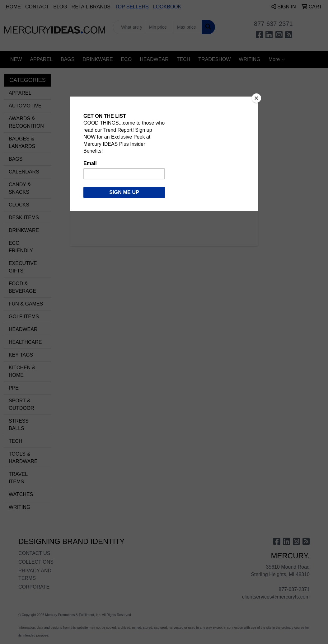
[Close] (256, 98)
